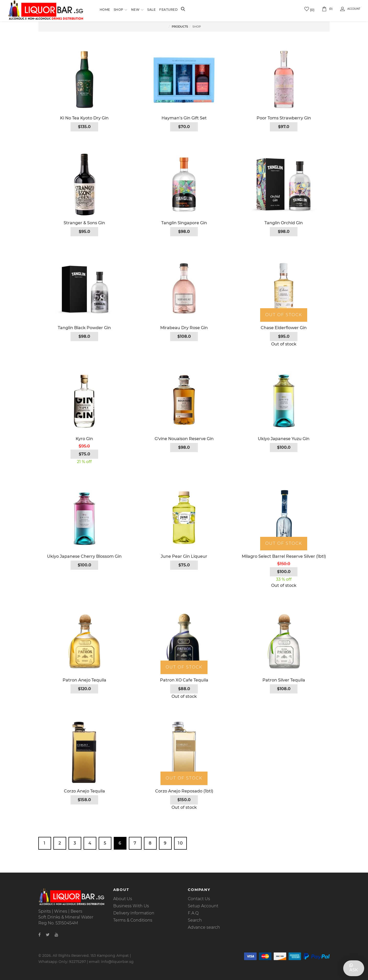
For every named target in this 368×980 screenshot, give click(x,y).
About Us (123, 899)
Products (180, 27)
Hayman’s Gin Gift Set (184, 118)
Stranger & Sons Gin (84, 223)
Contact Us (199, 899)
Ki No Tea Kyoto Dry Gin (84, 118)
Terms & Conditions (133, 920)
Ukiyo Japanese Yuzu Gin (284, 439)
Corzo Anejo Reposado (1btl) (184, 791)
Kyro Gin (84, 439)
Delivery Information (134, 913)
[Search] (183, 9)
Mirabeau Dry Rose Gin (184, 328)
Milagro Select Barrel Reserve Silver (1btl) (284, 556)
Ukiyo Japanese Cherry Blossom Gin (84, 556)
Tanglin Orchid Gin (284, 223)
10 (181, 843)
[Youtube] (56, 935)
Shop (119, 10)
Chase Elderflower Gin (284, 328)
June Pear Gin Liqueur (184, 556)
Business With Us (131, 906)
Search (195, 920)
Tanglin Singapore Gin (184, 223)
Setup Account (203, 906)
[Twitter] (48, 935)
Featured (168, 10)
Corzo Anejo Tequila (84, 791)
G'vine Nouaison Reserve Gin (184, 439)
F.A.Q (193, 913)
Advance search (204, 927)
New (135, 10)
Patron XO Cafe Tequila (184, 680)
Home (105, 10)
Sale (151, 10)
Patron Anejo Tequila (84, 680)
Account (350, 9)
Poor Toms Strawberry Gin (284, 118)
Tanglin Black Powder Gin (84, 328)
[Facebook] (39, 935)
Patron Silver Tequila (284, 680)
